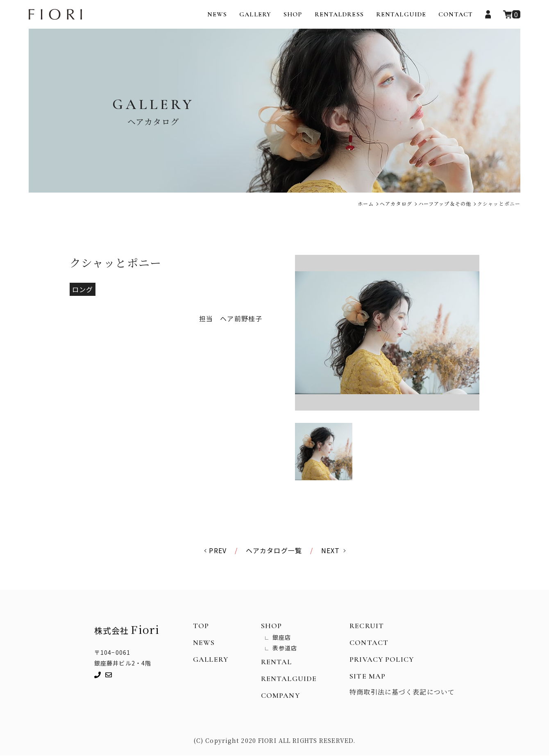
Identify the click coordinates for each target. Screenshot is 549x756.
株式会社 (127, 630)
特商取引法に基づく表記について (402, 692)
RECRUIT (367, 626)
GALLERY (255, 14)
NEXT (330, 551)
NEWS (217, 14)
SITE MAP (368, 677)
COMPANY (280, 696)
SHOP (293, 14)
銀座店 (282, 638)
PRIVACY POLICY (382, 660)
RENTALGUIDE (401, 14)
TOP (201, 626)
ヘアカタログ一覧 (274, 551)
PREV (218, 551)
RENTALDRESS (339, 14)
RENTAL (277, 662)
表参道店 (285, 648)
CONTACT (456, 14)
